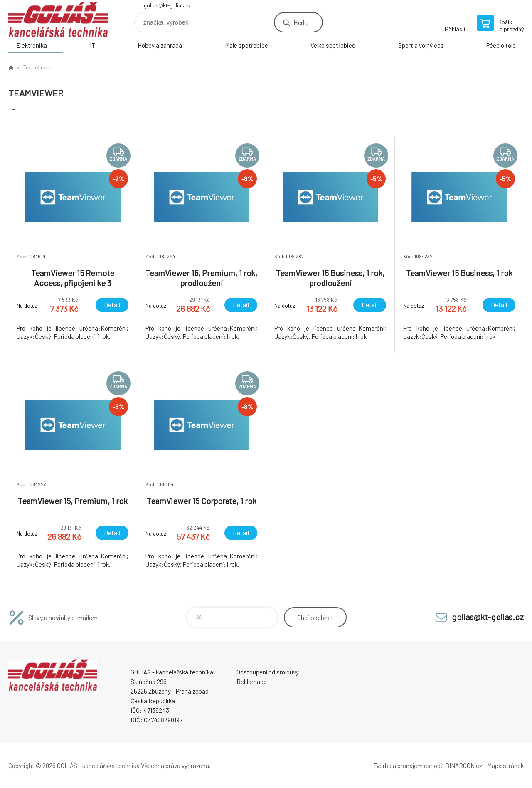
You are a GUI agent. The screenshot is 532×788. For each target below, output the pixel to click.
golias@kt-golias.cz (167, 5)
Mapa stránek (505, 766)
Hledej (301, 22)
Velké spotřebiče (333, 45)
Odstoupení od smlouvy (268, 672)
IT (92, 45)
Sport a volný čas (421, 45)
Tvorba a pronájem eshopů (409, 766)
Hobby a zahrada (160, 45)
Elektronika (32, 45)
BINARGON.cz (464, 766)
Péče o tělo (501, 45)
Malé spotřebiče (246, 45)
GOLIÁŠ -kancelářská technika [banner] (58, 19)
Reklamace (252, 682)
